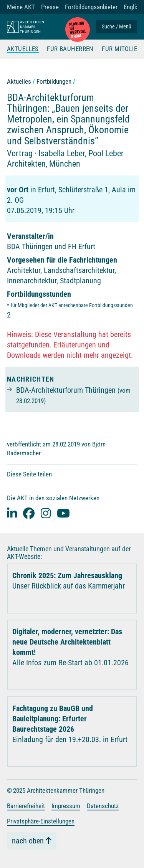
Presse (50, 7)
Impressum (66, 806)
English (133, 7)
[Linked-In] (12, 513)
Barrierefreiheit (26, 806)
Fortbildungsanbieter (91, 7)
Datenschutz (103, 806)
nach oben (28, 841)
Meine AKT (21, 7)
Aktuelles (23, 49)
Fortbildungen (54, 81)
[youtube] (63, 513)
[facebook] (29, 513)
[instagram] (46, 513)
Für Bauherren (70, 49)
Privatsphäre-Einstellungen (41, 821)
